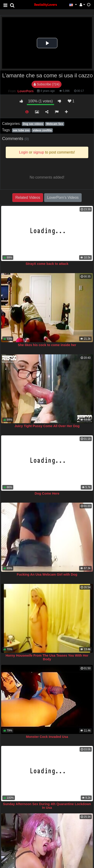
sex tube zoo (21, 130)
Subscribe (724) (47, 84)
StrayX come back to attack (47, 264)
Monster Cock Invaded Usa (47, 737)
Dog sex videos (33, 124)
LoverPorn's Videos (63, 197)
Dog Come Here (47, 493)
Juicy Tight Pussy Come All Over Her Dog (47, 426)
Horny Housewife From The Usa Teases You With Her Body (47, 657)
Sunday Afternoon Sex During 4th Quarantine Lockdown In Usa (47, 806)
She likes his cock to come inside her (47, 345)
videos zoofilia (42, 130)
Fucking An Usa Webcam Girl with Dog (47, 574)
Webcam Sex (55, 124)
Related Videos (28, 197)
